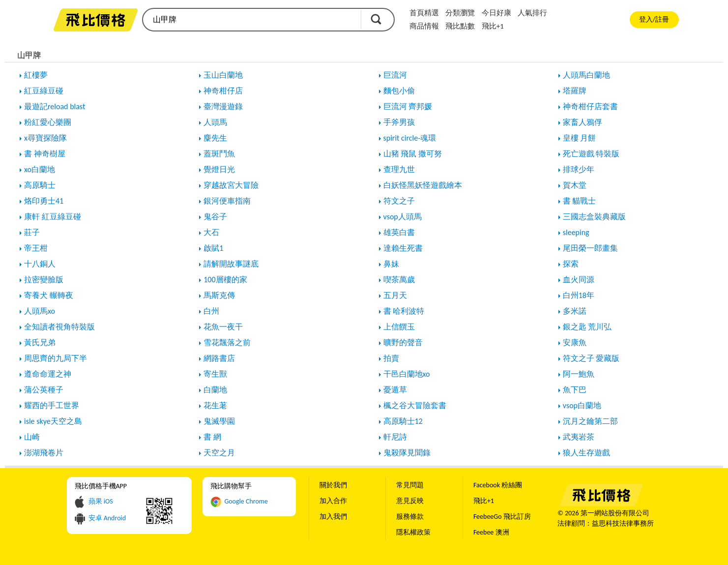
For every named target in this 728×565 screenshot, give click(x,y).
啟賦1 (213, 248)
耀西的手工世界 (52, 405)
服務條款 (410, 517)
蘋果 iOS (101, 501)
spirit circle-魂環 (410, 138)
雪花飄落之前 (227, 342)
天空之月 (219, 453)
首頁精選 (424, 13)
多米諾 (575, 311)
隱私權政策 (413, 532)
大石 (211, 232)
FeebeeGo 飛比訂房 (502, 517)
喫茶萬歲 (399, 280)
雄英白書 (399, 232)
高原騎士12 (403, 421)
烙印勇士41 (44, 201)
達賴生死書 (403, 248)
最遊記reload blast (55, 106)
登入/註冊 (654, 19)
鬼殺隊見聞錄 (407, 453)
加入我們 (333, 517)
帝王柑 (36, 248)
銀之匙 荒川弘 (587, 327)
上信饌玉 (399, 327)
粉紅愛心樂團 (48, 122)
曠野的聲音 (403, 342)
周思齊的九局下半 (56, 358)
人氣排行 (532, 13)
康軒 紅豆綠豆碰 (53, 217)
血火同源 (579, 280)
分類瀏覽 (460, 13)
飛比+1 (493, 26)
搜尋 (376, 19)
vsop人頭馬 (403, 217)
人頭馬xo (40, 311)
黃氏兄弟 (40, 342)
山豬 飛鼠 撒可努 (413, 154)
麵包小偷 (399, 91)
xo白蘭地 (40, 169)
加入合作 (333, 501)
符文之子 (399, 201)
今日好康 (496, 13)
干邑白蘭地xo (407, 374)
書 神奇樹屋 (45, 154)
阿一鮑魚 (579, 374)
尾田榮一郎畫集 (590, 248)
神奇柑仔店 (223, 91)
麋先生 (215, 138)
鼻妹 (391, 264)
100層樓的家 (225, 280)
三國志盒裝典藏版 (594, 217)
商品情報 (424, 26)
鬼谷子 (215, 217)
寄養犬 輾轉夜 (49, 295)
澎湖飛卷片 (44, 453)
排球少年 (579, 169)
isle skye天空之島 (53, 421)
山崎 (32, 437)
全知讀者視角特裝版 (59, 327)
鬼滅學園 (219, 421)
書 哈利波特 (404, 311)
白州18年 (579, 295)
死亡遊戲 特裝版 (591, 154)
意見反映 (410, 501)
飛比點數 (460, 26)
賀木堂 (575, 185)
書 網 (212, 437)
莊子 (32, 232)
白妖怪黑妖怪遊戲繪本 (423, 185)
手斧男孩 (399, 122)
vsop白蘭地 (582, 405)
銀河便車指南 (227, 201)
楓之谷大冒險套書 (415, 405)
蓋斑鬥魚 (219, 154)
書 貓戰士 (580, 201)
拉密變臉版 (44, 280)
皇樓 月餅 (580, 138)
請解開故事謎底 (231, 264)
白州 (211, 311)
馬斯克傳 (219, 295)
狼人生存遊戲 (586, 453)
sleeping (576, 232)
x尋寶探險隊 (45, 138)
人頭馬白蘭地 (586, 75)
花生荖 (215, 405)
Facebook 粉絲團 (498, 485)
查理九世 (399, 169)
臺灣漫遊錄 (223, 106)
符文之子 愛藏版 (591, 358)
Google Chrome (246, 501)
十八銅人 (40, 264)
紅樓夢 (36, 75)
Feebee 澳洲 (491, 532)
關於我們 (333, 485)
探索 (571, 264)
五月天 (395, 295)
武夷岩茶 (579, 437)
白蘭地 (215, 390)
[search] (251, 20)
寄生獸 (215, 374)
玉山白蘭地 (223, 75)
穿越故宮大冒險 (231, 185)
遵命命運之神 (48, 374)
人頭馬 (215, 122)
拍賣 (391, 358)
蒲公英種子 (44, 390)
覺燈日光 (219, 169)
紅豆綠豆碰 (44, 91)
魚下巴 (575, 390)
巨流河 (395, 75)
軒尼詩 (395, 437)
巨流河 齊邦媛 (408, 106)
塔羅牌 (575, 91)
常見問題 (410, 485)
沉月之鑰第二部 (590, 421)
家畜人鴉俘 (582, 122)
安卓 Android (107, 518)
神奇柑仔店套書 (590, 106)
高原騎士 (40, 185)
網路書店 (219, 358)
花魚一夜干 (223, 327)
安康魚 (575, 342)
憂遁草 (395, 390)
